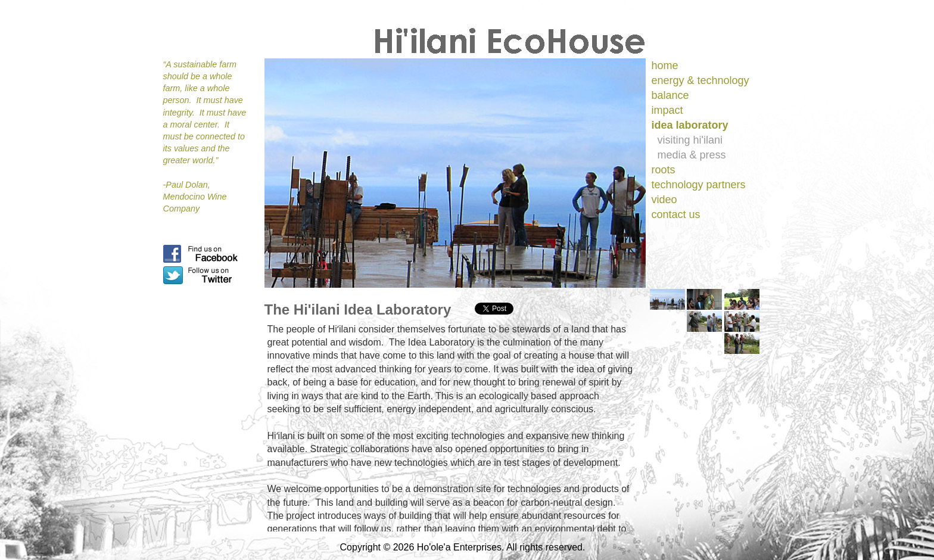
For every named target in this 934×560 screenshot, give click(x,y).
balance (670, 95)
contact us (676, 214)
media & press (692, 155)
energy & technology (700, 80)
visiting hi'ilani (690, 140)
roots (664, 170)
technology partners (699, 185)
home (665, 66)
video (664, 200)
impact (667, 110)
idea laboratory (690, 125)
